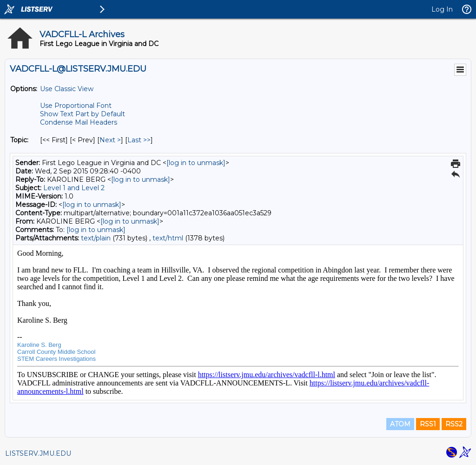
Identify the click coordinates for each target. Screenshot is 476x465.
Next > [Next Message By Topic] (110, 140)
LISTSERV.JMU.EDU (38, 453)
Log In (442, 9)
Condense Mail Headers (79, 122)
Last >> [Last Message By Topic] (139, 140)
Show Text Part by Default (83, 114)
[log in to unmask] (196, 163)
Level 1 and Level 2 (74, 188)
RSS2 (454, 424)
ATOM (400, 424)
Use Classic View (67, 89)
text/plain (96, 238)
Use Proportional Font (76, 106)
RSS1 (428, 424)
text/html (168, 238)
